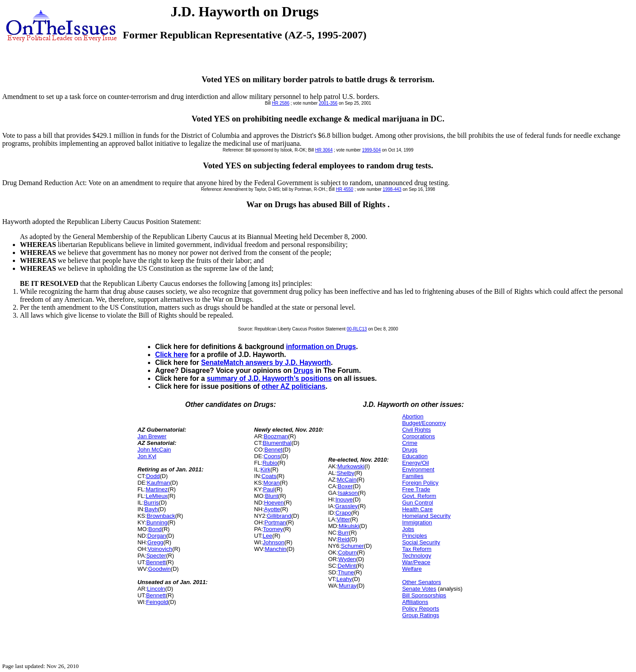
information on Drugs (321, 347)
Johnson (274, 542)
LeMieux (157, 496)
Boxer (345, 486)
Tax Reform (416, 549)
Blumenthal (277, 443)
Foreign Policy (420, 483)
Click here (172, 355)
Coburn (347, 552)
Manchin (275, 549)
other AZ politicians (293, 386)
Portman (275, 522)
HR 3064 (324, 150)
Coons (272, 456)
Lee (268, 536)
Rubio (270, 463)
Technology (416, 556)
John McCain (154, 450)
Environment (418, 469)
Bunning (157, 522)
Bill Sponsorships (424, 595)
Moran (271, 483)
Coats (269, 476)
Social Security (421, 542)
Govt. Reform (419, 496)
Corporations (418, 436)
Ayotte (272, 509)
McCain (347, 480)
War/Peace (416, 562)
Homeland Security (426, 516)
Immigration (417, 522)
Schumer (352, 546)
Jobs (408, 529)
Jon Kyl (147, 456)
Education (415, 456)
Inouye (344, 499)
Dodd (153, 476)
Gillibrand (279, 516)
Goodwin (159, 569)
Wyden (347, 559)
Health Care (417, 509)
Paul (269, 489)
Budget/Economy (424, 423)
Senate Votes (419, 589)
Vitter (343, 519)
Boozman (276, 436)
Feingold (157, 602)
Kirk (265, 469)
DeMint (347, 566)
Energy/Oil (415, 463)
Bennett (156, 562)
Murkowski (351, 466)
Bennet (273, 450)
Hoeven (274, 503)
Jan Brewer (152, 436)
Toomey (273, 529)
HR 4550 (344, 189)
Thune (346, 572)
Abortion (413, 416)
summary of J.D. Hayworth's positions (269, 378)
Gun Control (417, 503)
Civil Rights (416, 430)
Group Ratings (420, 615)
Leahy (344, 579)
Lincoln (156, 589)
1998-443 (392, 189)
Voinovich (160, 549)
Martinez (157, 489)
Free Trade (416, 489)
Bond (155, 529)
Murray (348, 586)
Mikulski (349, 526)
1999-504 (371, 150)
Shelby (345, 473)
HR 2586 (281, 103)
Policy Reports (420, 609)
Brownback (161, 516)
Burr (343, 533)
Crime (410, 443)
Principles (414, 536)
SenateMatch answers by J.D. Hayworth (266, 363)
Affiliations (415, 602)
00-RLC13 (357, 329)
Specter (156, 556)
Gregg (155, 542)
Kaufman (159, 483)
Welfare (412, 569)
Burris (151, 503)
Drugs (304, 370)
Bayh (151, 509)
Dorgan (157, 536)
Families (413, 476)
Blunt (272, 496)
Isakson (348, 493)
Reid (343, 539)
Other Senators (421, 582)
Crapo (343, 513)
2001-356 (328, 103)
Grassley (346, 506)
